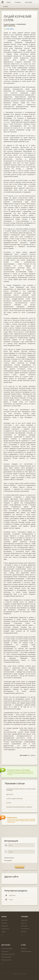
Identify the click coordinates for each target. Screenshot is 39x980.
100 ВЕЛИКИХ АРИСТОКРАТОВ (15, 25)
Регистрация (8, 860)
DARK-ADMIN (10, 29)
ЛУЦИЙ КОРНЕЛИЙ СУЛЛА (17, 18)
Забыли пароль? (9, 858)
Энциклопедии (9, 24)
